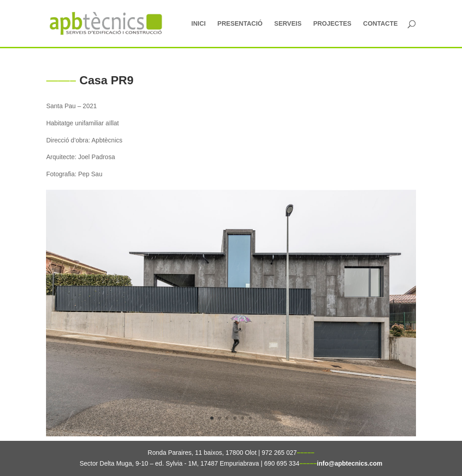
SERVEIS (288, 24)
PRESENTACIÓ (240, 24)
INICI (199, 24)
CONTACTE (381, 24)
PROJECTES (332, 24)
